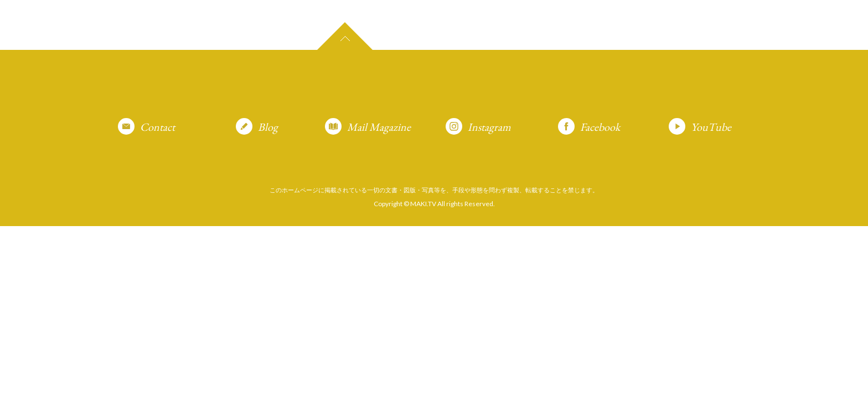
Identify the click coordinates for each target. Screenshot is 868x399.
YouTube (711, 127)
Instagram (489, 127)
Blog (268, 127)
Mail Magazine (379, 127)
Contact (157, 127)
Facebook (600, 127)
